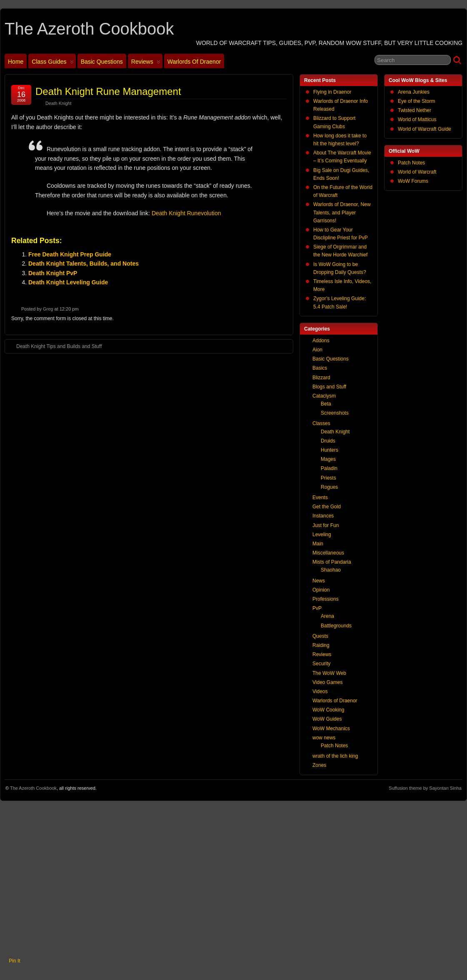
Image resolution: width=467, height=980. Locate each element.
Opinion (321, 590)
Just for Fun (326, 525)
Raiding (321, 645)
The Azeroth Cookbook (89, 29)
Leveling (322, 535)
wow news (324, 738)
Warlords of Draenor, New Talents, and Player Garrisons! (342, 212)
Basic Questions (102, 62)
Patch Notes (411, 163)
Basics (320, 368)
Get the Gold (327, 507)
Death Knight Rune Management (108, 91)
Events (320, 497)
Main (318, 544)
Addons (321, 341)
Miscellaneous (328, 553)
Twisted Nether (415, 110)
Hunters (330, 450)
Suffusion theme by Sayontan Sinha (425, 788)
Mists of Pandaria (332, 562)
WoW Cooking (328, 710)
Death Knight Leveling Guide (68, 282)
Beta (326, 404)
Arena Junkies (414, 92)
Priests (328, 478)
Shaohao (331, 570)
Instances (323, 516)
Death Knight (58, 103)
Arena (327, 616)
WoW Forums (413, 181)
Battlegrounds (336, 626)
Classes (321, 423)
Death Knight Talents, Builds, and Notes (84, 264)
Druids (328, 441)
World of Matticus (417, 119)
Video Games (328, 682)
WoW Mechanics (331, 729)
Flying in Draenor (332, 92)
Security (321, 664)
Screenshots (335, 413)
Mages (328, 459)
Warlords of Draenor (194, 62)
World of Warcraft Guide (425, 129)
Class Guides (52, 63)
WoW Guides (327, 719)
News (319, 581)
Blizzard (321, 378)
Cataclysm (324, 396)
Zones (319, 765)
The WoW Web (329, 673)
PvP (317, 608)
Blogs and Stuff (329, 387)
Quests (320, 636)
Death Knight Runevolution (186, 213)
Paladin (329, 468)
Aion (317, 350)
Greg (48, 309)
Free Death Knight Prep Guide (70, 254)
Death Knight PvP (53, 273)
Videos (320, 691)
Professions (326, 599)
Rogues (329, 487)
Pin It (14, 961)
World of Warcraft (417, 172)
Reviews (146, 63)
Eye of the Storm (416, 101)
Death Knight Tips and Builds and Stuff (55, 346)
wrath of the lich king (335, 756)
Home (16, 62)
